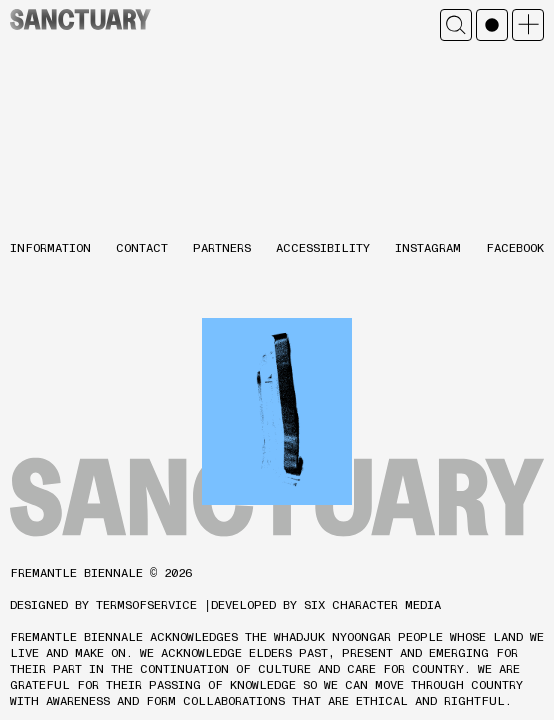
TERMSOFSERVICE (146, 605)
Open (528, 25)
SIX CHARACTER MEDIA (372, 605)
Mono (492, 25)
